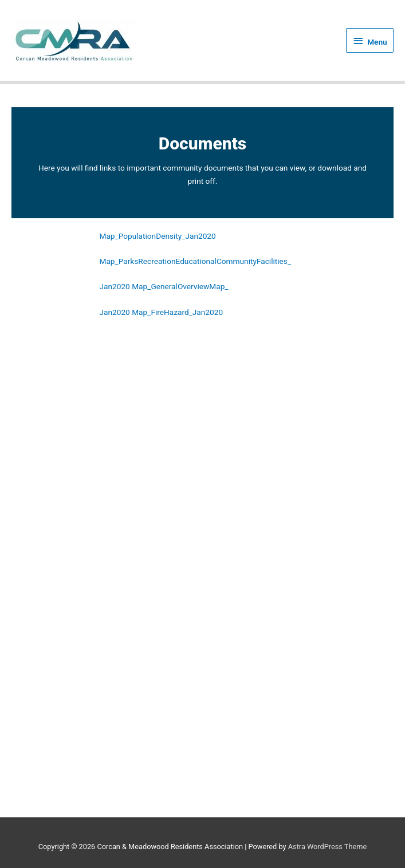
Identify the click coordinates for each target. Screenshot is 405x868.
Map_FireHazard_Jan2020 (177, 313)
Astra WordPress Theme (327, 847)
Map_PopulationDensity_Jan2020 (158, 236)
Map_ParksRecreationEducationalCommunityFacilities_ (196, 262)
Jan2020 (115, 287)
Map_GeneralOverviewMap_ (180, 287)
